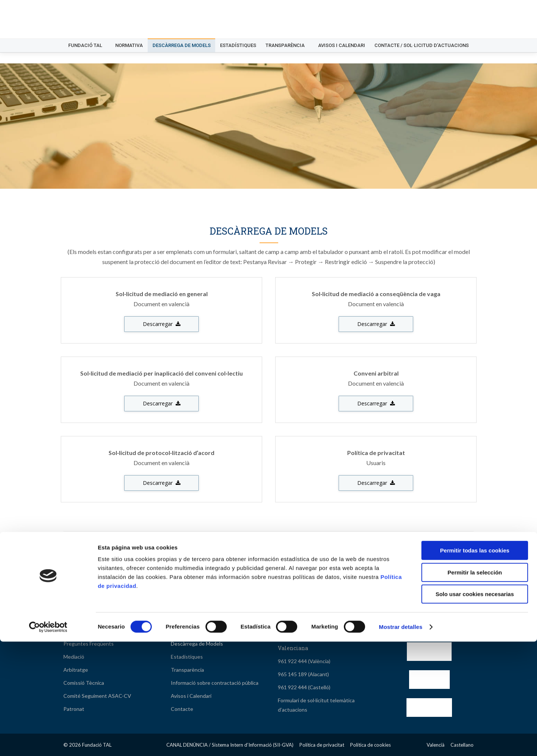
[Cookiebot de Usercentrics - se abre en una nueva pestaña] (48, 741)
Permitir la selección (475, 687)
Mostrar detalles (401, 741)
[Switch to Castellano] (462, 6)
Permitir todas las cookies (475, 665)
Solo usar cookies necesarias (475, 708)
